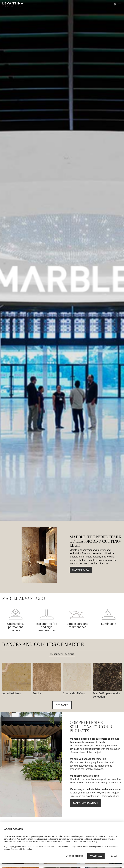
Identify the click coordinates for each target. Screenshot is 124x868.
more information (85, 803)
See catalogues (81, 570)
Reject (113, 856)
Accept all (96, 856)
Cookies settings (74, 856)
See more (62, 705)
